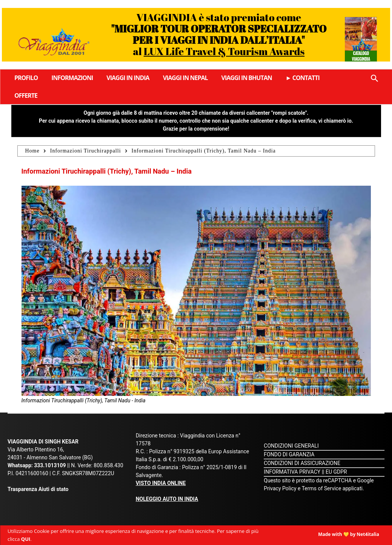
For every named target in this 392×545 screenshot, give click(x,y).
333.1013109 (50, 465)
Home (32, 151)
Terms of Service (322, 488)
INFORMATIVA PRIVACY (292, 472)
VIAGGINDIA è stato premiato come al (219, 34)
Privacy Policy (281, 488)
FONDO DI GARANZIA (289, 454)
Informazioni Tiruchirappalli (86, 151)
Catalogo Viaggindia (361, 56)
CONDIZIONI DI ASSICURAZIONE (302, 463)
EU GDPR (336, 472)
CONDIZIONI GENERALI (291, 446)
